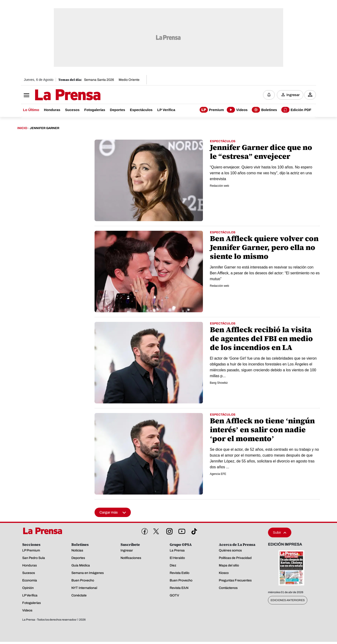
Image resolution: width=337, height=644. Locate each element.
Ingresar (293, 95)
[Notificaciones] (269, 95)
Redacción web (220, 186)
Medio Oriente (129, 80)
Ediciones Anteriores (288, 600)
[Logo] (56, 95)
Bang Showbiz (219, 383)
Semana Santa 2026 (99, 80)
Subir (280, 533)
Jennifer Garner (44, 128)
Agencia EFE (218, 474)
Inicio (22, 128)
